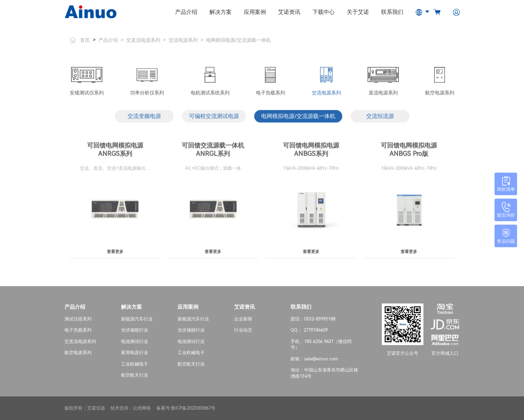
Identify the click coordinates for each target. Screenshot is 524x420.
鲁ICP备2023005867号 (193, 408)
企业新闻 (243, 319)
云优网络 (142, 408)
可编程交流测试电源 (214, 119)
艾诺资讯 (289, 12)
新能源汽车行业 (137, 319)
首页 (80, 42)
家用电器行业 (135, 353)
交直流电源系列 (143, 42)
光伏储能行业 (135, 330)
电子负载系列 (78, 330)
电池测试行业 (135, 341)
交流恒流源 (380, 119)
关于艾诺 (358, 12)
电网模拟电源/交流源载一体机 (238, 42)
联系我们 (392, 12)
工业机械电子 (135, 364)
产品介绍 (186, 12)
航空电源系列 (78, 353)
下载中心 (324, 12)
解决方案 (221, 12)
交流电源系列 (183, 42)
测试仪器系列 (78, 319)
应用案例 (255, 12)
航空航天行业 (135, 375)
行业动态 (243, 330)
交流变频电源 (144, 119)
